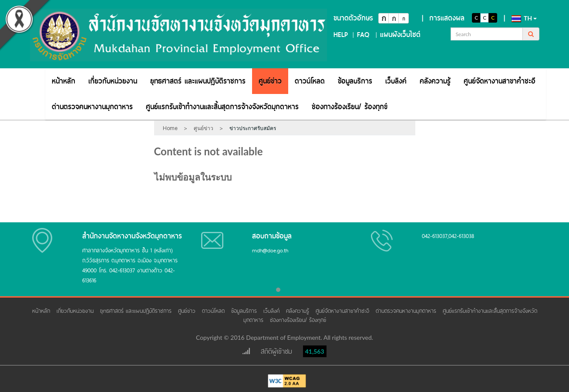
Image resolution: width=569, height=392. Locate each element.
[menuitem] (64, 81)
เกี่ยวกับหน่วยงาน (113, 81)
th (524, 18)
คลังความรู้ (435, 81)
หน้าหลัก (64, 81)
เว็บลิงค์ (396, 81)
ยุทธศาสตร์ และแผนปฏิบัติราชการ (198, 81)
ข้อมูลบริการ (355, 81)
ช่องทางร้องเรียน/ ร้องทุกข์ (350, 107)
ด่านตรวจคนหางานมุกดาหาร (92, 107)
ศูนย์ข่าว (270, 81)
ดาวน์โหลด (310, 81)
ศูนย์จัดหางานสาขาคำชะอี (500, 81)
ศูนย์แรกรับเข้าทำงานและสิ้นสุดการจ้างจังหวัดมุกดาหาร (222, 107)
